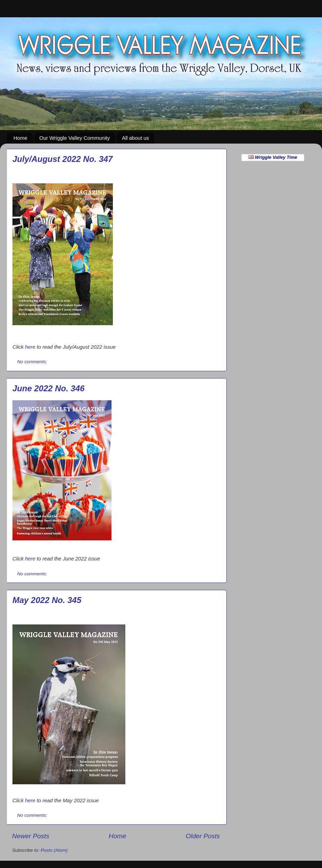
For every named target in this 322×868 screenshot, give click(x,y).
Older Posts (203, 836)
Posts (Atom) (54, 850)
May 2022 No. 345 (47, 600)
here (30, 347)
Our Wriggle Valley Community (75, 138)
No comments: (33, 362)
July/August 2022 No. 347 (62, 159)
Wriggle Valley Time (273, 157)
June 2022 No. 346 (48, 388)
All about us (135, 138)
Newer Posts (31, 836)
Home (20, 138)
